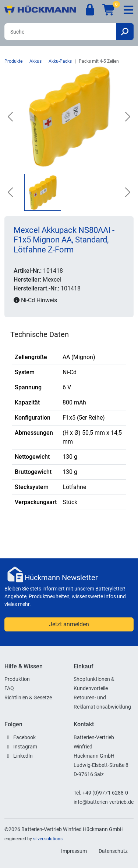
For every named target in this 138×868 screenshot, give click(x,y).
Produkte (13, 61)
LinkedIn (23, 756)
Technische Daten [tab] (40, 334)
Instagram (25, 747)
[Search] (60, 32)
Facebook (24, 737)
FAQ (9, 688)
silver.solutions (48, 839)
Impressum (74, 851)
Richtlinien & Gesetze (28, 697)
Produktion (17, 679)
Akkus (36, 61)
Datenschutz (113, 851)
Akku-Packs (60, 61)
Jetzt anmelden (69, 624)
